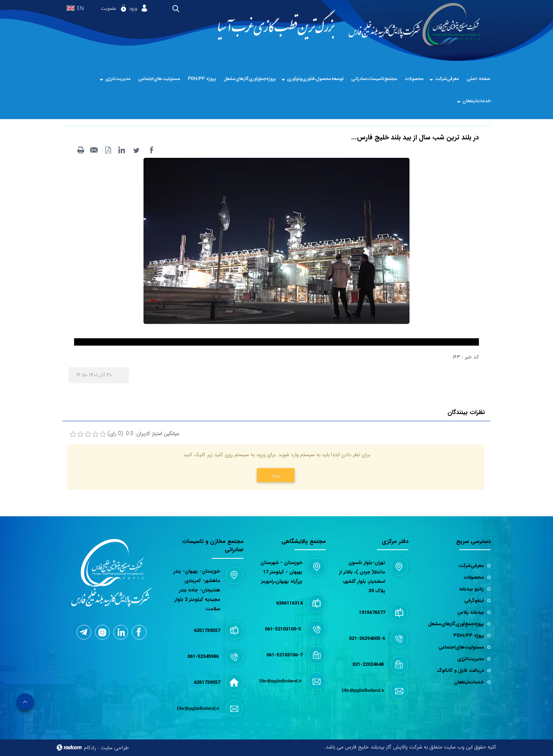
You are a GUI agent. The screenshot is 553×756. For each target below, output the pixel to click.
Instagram (102, 633)
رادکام (90, 748)
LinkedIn (121, 632)
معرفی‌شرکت (471, 566)
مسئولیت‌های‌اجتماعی (461, 647)
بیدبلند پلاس (471, 612)
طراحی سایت (115, 748)
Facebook (139, 632)
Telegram (83, 632)
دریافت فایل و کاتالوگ (460, 671)
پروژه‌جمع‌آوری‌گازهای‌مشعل (456, 624)
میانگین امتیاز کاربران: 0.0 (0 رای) (143, 434)
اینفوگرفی (474, 601)
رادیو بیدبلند (471, 589)
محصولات (474, 577)
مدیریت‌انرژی (471, 659)
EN (80, 9)
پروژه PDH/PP (469, 636)
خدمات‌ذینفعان (469, 682)
